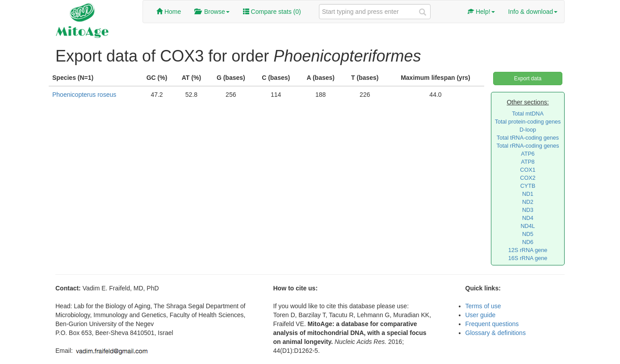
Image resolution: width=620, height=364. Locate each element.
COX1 (528, 170)
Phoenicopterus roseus (84, 95)
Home (169, 12)
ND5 (528, 234)
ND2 (528, 202)
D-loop (528, 130)
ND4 (528, 218)
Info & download (533, 12)
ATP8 (528, 162)
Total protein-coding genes (528, 122)
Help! (481, 12)
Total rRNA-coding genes (528, 146)
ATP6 (528, 154)
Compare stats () (272, 12)
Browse (212, 12)
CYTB (528, 186)
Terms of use (483, 306)
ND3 (528, 210)
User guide (481, 315)
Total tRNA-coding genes (528, 138)
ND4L (528, 226)
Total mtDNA (528, 114)
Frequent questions (492, 324)
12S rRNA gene (528, 250)
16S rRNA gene (528, 258)
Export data (528, 79)
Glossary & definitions (496, 333)
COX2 (528, 178)
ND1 (528, 194)
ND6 (528, 242)
